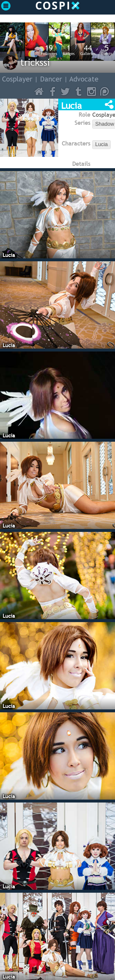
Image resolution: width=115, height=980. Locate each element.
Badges (69, 50)
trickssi (35, 62)
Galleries (88, 50)
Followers (49, 50)
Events (107, 50)
